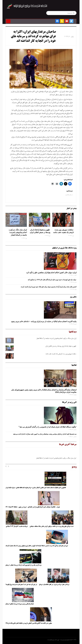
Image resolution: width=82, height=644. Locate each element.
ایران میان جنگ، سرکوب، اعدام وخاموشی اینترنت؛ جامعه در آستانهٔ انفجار (18, 232)
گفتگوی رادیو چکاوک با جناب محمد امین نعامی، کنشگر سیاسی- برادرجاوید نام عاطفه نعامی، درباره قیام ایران (36, 488)
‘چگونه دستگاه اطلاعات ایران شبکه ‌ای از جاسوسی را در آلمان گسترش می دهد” (48, 427)
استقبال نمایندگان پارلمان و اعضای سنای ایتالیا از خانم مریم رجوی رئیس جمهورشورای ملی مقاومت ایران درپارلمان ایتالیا (44, 391)
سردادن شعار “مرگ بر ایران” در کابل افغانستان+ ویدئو (54, 585)
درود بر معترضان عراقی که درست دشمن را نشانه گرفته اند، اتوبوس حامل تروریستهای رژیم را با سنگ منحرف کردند (37, 546)
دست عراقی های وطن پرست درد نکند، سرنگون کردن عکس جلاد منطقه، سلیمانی (52, 526)
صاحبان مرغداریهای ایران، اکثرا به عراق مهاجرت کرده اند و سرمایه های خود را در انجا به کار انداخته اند (33, 37)
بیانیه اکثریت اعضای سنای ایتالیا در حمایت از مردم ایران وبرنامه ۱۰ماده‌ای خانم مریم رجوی (44, 321)
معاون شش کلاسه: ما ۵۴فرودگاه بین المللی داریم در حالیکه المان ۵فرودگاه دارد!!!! (29, 623)
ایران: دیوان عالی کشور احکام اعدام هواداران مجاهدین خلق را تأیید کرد (51, 272)
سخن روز (73, 297)
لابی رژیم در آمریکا (69, 402)
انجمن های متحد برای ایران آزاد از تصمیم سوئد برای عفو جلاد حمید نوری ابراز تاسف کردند (49, 287)
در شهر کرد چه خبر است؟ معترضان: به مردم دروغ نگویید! (21, 585)
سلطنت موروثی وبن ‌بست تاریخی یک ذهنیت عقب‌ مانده (63, 231)
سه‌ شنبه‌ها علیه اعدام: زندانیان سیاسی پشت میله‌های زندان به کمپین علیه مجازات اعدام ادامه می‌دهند (45, 434)
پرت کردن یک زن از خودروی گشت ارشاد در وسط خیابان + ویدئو (23, 565)
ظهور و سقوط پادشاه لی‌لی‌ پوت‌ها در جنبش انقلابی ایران (40, 231)
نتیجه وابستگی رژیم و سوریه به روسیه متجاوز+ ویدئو (20, 604)
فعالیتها (74, 365)
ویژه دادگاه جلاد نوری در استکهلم (64, 248)
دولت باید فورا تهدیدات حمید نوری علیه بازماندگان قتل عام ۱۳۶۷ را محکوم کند (52, 280)
